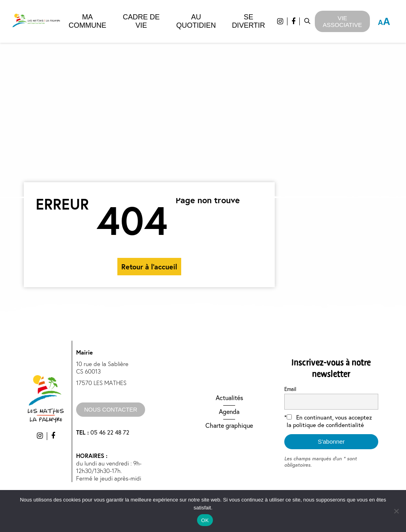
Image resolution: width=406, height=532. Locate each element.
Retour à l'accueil (149, 267)
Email (290, 389)
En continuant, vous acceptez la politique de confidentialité (329, 421)
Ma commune (87, 21)
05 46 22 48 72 (103, 432)
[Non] (396, 511)
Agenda (229, 412)
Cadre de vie (141, 21)
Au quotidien (196, 21)
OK (205, 520)
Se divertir (249, 21)
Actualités (229, 398)
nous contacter (111, 410)
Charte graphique (229, 425)
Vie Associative (342, 21)
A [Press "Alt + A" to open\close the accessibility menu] (384, 21)
